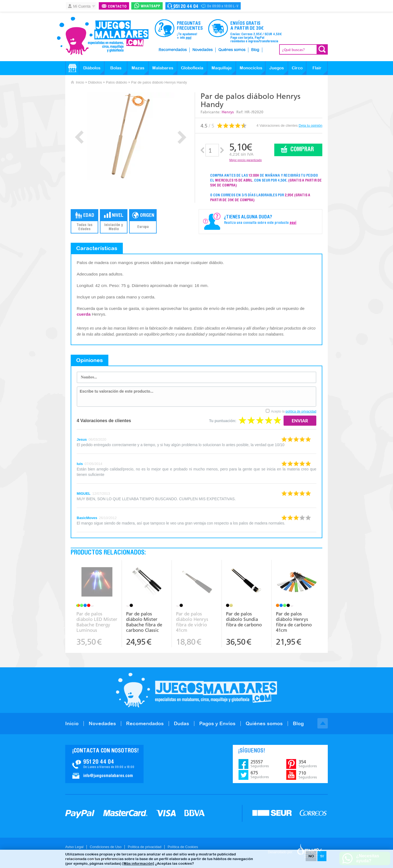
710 (308, 775)
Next (182, 137)
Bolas (116, 68)
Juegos (277, 68)
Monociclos (251, 68)
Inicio (80, 82)
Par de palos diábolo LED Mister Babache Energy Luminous (97, 622)
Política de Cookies (183, 847)
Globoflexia (192, 68)
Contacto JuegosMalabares (104, 764)
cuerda (84, 314)
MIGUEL (84, 494)
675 (260, 775)
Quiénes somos (232, 50)
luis (80, 464)
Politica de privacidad (145, 847)
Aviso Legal (74, 847)
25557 (260, 764)
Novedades (203, 50)
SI (322, 856)
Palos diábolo (117, 82)
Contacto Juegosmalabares (203, 6)
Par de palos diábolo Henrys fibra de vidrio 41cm (192, 622)
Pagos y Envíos (217, 723)
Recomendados (173, 50)
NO (311, 856)
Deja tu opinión (310, 125)
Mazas (138, 68)
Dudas (181, 723)
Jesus (82, 439)
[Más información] (138, 863)
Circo (297, 68)
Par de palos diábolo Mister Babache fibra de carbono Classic (144, 622)
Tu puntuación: (223, 421)
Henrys (228, 112)
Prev (79, 137)
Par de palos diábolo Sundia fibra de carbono (244, 619)
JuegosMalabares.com (103, 36)
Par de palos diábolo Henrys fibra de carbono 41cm (294, 622)
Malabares (163, 68)
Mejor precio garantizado (245, 160)
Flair (317, 68)
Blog (255, 50)
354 (308, 764)
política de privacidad (301, 411)
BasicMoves (87, 518)
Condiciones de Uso (106, 847)
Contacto (117, 7)
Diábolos (92, 68)
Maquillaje (222, 68)
